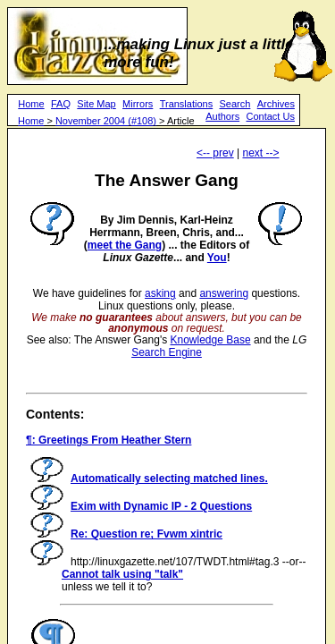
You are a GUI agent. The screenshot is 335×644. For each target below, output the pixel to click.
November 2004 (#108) (106, 121)
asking (160, 293)
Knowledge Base (211, 340)
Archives (276, 104)
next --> (260, 153)
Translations (187, 104)
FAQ (61, 104)
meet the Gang (125, 245)
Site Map (96, 104)
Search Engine (167, 352)
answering (224, 293)
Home (31, 104)
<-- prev (215, 153)
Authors (222, 116)
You (217, 258)
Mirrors (138, 104)
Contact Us (270, 116)
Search (235, 104)
